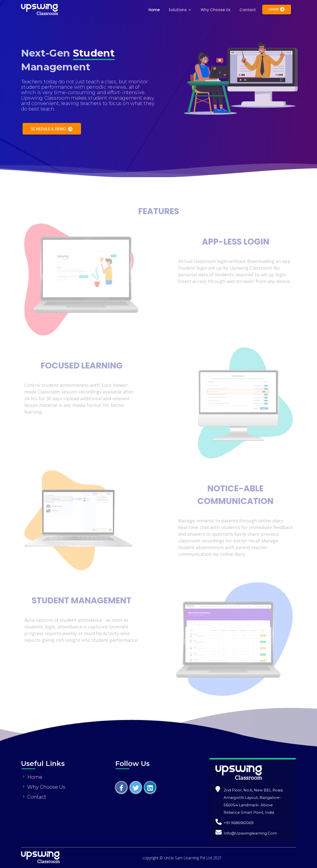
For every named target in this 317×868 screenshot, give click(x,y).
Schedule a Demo (51, 130)
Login (277, 9)
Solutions (178, 10)
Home (154, 10)
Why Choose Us (216, 10)
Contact (248, 10)
